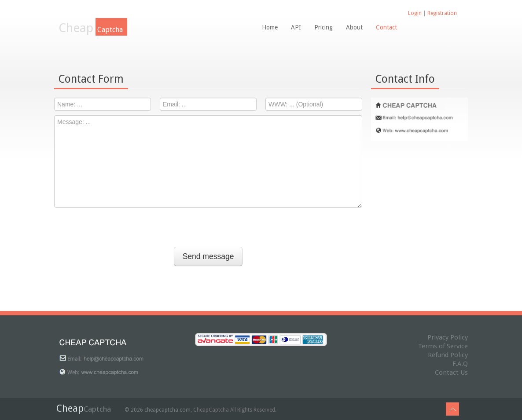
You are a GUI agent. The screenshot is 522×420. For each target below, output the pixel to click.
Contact (386, 27)
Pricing (323, 27)
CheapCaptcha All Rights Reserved (234, 410)
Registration (442, 13)
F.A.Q (460, 364)
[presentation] (208, 229)
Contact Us (451, 373)
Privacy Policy (448, 337)
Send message (208, 256)
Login (415, 13)
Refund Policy (448, 355)
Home (270, 27)
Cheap (93, 28)
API (296, 27)
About (354, 27)
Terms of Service (443, 346)
